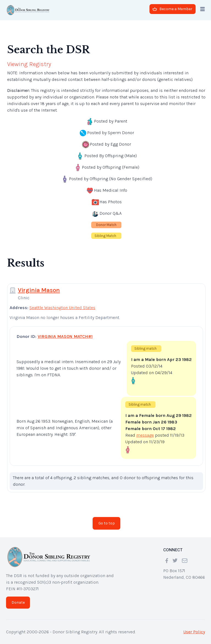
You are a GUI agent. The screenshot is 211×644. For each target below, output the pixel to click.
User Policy (194, 632)
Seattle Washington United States (62, 308)
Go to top (107, 523)
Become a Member (172, 9)
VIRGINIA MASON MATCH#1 (65, 336)
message (145, 435)
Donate (18, 602)
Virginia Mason (39, 290)
